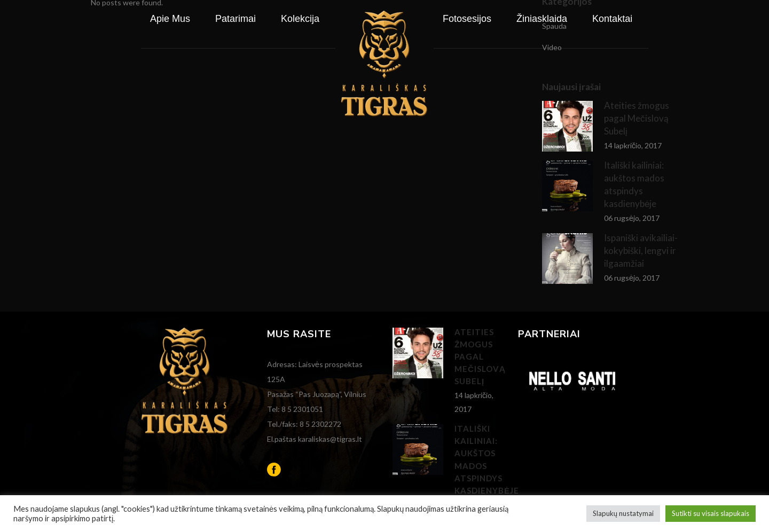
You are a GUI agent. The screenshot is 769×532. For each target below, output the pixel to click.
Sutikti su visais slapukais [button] (711, 513)
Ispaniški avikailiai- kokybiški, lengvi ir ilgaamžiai (641, 251)
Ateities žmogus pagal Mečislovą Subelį (480, 356)
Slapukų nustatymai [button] (623, 513)
